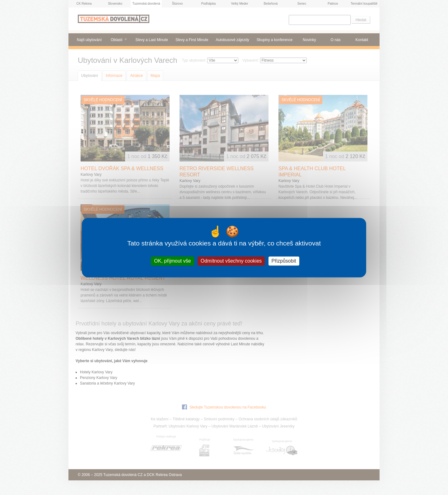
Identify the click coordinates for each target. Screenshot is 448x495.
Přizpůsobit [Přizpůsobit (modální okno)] (284, 261)
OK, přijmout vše (172, 261)
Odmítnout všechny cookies (231, 261)
